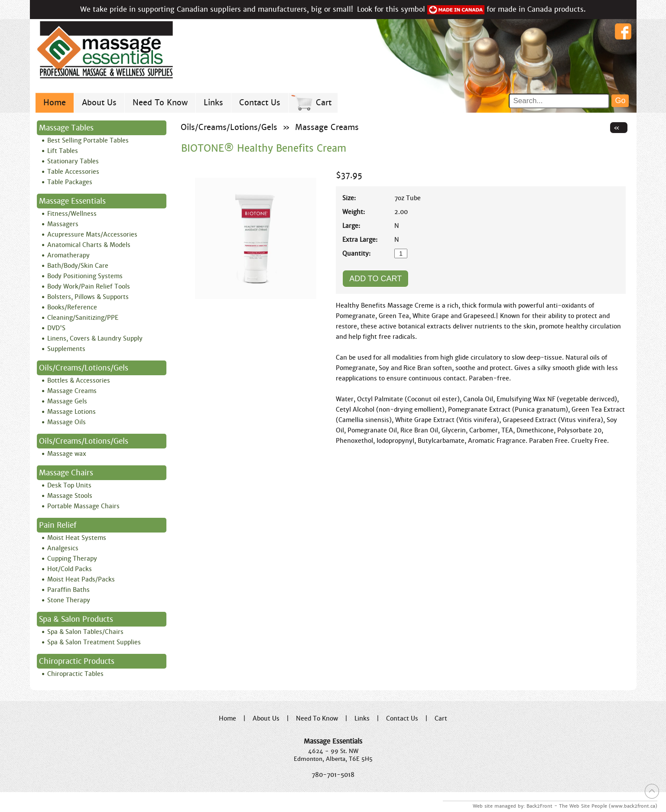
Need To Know (160, 102)
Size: (349, 198)
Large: (351, 226)
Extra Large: (360, 240)
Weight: (354, 212)
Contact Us (260, 102)
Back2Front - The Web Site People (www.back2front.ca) (592, 806)
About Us (99, 102)
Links (213, 102)
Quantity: (356, 253)
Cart (324, 102)
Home (55, 102)
